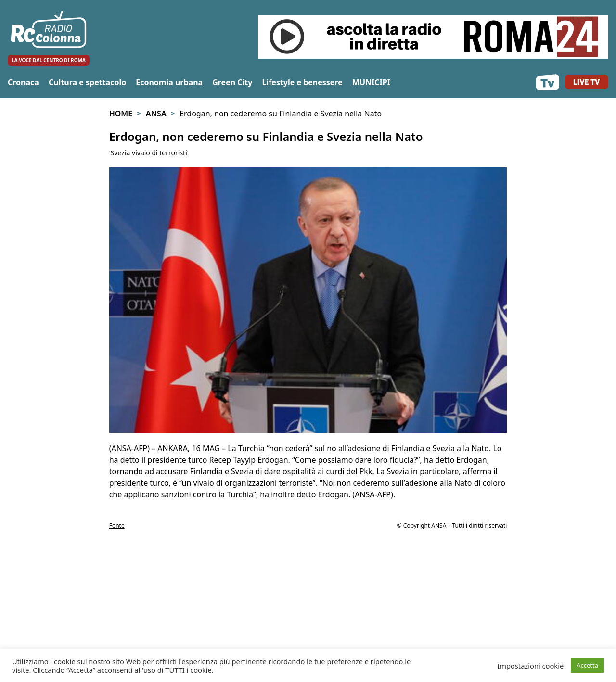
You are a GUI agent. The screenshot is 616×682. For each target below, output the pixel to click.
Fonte (117, 525)
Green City (232, 82)
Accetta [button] (587, 665)
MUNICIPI (371, 82)
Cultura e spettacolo (87, 82)
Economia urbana (169, 82)
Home (121, 114)
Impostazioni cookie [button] (530, 666)
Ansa (156, 114)
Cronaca (23, 82)
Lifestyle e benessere (302, 82)
